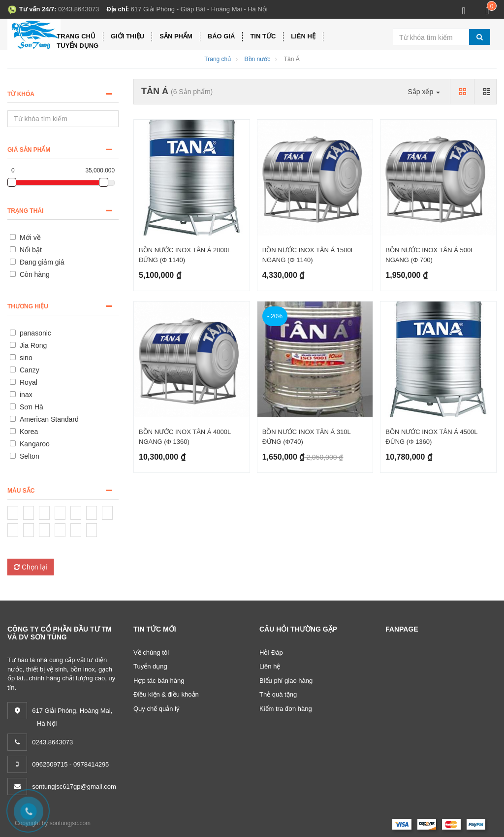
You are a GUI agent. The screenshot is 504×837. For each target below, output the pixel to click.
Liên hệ (303, 36)
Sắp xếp (424, 92)
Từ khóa (21, 94)
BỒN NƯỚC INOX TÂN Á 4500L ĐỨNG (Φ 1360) (431, 437)
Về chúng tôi (151, 653)
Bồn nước (258, 59)
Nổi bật (31, 250)
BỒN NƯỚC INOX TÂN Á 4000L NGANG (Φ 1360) (185, 437)
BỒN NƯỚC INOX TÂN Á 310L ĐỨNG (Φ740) (307, 437)
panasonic (35, 333)
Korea (29, 432)
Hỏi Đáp (271, 653)
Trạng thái (25, 211)
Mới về (30, 237)
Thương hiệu (28, 306)
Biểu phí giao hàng (286, 681)
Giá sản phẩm (29, 150)
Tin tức (263, 36)
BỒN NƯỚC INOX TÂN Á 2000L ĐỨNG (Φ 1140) (185, 255)
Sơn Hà (31, 407)
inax (26, 395)
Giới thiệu (127, 36)
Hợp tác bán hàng (159, 681)
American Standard (49, 419)
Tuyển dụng (78, 46)
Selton (30, 456)
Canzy (30, 370)
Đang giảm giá (42, 262)
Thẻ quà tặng (278, 694)
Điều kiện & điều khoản (166, 694)
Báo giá (221, 36)
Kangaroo (35, 444)
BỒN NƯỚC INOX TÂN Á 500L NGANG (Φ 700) (430, 255)
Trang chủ (76, 36)
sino (26, 358)
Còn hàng (35, 274)
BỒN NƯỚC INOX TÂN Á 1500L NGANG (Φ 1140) (308, 255)
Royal (29, 382)
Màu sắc (21, 491)
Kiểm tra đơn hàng (286, 709)
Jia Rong (33, 345)
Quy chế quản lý (157, 709)
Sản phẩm (176, 36)
